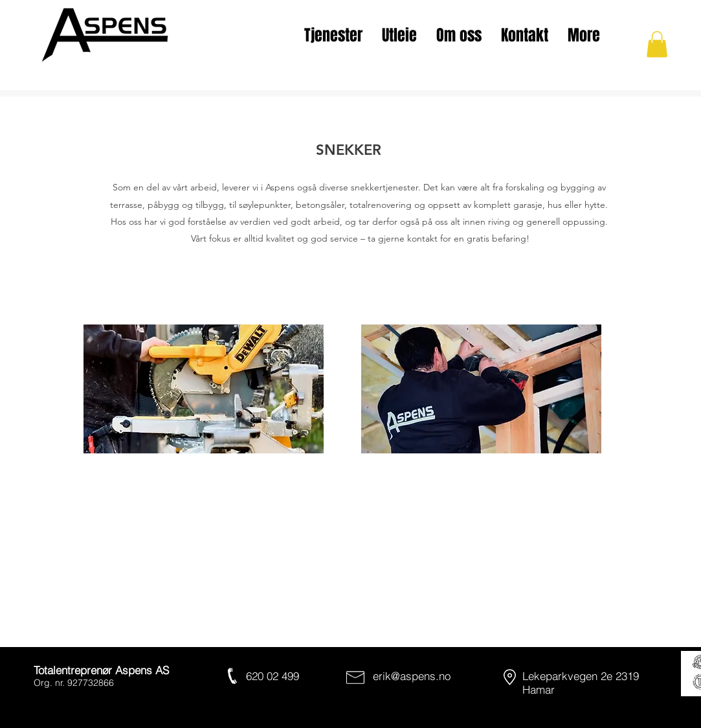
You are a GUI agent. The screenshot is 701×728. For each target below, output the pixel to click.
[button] (657, 44)
